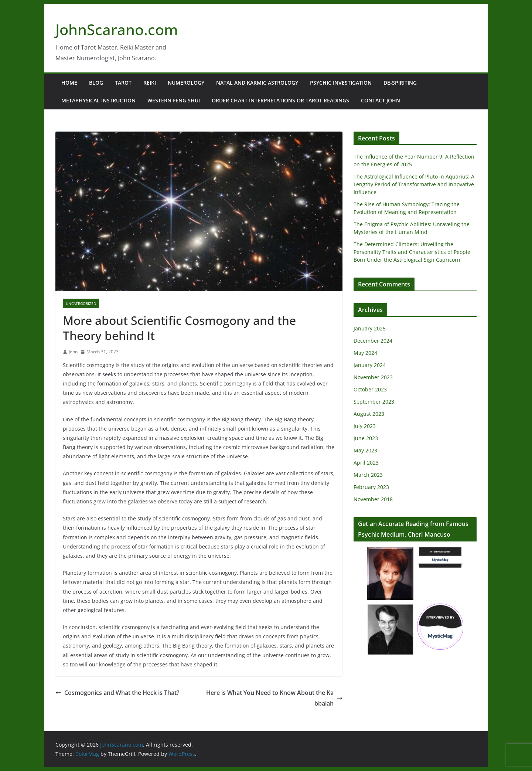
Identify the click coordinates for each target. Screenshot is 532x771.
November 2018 (373, 499)
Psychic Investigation (341, 83)
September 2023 (374, 402)
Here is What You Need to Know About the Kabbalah (274, 698)
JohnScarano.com (117, 29)
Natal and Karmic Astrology (257, 83)
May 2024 (365, 353)
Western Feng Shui (174, 100)
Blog (96, 83)
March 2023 (368, 475)
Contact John (381, 100)
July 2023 (365, 426)
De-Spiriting (400, 83)
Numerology (186, 83)
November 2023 (373, 377)
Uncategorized (81, 303)
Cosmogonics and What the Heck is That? (117, 693)
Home (69, 83)
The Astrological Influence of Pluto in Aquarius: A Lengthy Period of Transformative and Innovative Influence (414, 184)
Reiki (150, 83)
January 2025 (370, 328)
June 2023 (366, 438)
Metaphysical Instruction (98, 100)
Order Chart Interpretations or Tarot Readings (280, 100)
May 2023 (365, 450)
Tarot (123, 83)
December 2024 (373, 341)
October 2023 (370, 389)
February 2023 (371, 487)
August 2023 (369, 414)
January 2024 (370, 365)
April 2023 (366, 463)
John (73, 352)
